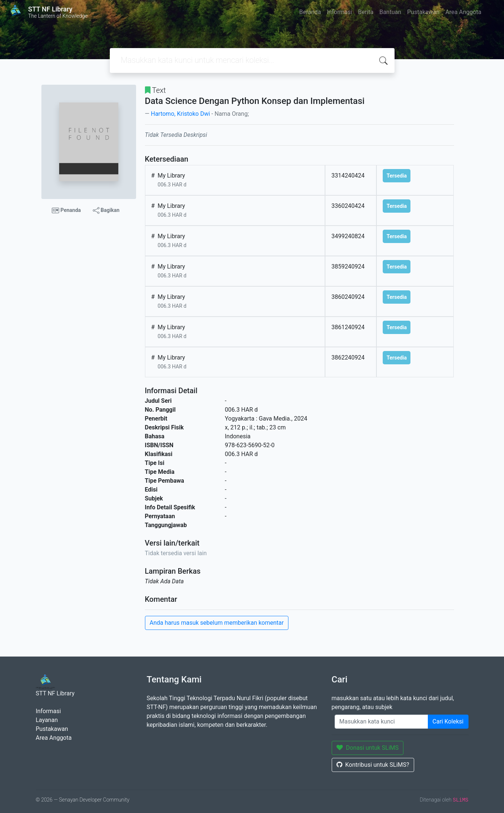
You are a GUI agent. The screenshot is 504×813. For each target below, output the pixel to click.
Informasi (339, 12)
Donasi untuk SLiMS (368, 748)
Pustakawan (423, 12)
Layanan (47, 720)
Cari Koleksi (448, 721)
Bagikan (106, 210)
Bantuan (390, 12)
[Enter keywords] (381, 722)
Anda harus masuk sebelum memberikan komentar (217, 623)
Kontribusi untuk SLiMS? (373, 765)
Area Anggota (464, 12)
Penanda (66, 210)
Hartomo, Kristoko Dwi (180, 114)
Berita (366, 12)
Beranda (310, 12)
